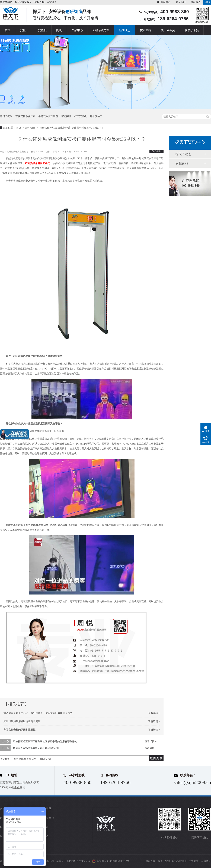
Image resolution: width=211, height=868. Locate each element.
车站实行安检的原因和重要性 (20, 730)
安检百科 (182, 163)
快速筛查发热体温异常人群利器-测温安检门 (37, 748)
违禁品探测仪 (46, 818)
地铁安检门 (96, 116)
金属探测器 (44, 809)
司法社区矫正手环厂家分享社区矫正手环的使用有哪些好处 (45, 741)
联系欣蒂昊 (192, 30)
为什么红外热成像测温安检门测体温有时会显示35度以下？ (72, 128)
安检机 (42, 30)
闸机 (59, 30)
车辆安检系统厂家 (25, 116)
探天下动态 (183, 154)
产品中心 (77, 30)
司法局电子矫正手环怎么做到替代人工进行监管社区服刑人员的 (38, 713)
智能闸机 (66, 116)
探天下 (56, 152)
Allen (41, 152)
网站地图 (196, 2)
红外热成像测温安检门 (18, 152)
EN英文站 (207, 3)
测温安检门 (46, 759)
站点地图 (43, 836)
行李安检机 (81, 116)
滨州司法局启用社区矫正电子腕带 (22, 721)
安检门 (24, 30)
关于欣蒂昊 (168, 30)
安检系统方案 (101, 30)
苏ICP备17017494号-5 (78, 861)
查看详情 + (151, 741)
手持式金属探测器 (48, 116)
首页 (8, 30)
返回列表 (156, 151)
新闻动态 (125, 30)
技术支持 (146, 30)
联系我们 (181, 2)
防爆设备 (43, 827)
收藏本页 (166, 2)
